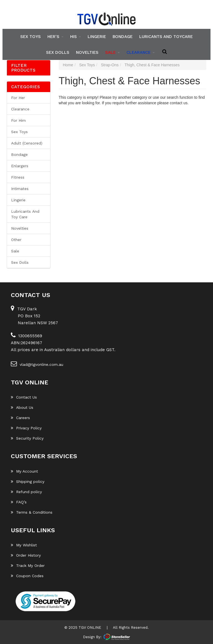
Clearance (20, 109)
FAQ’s (19, 502)
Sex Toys (31, 37)
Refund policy (26, 492)
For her (18, 98)
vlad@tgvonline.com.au (37, 364)
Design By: (92, 637)
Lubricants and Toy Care (25, 214)
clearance (141, 52)
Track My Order (28, 566)
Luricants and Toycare (166, 37)
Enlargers (20, 166)
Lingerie (97, 37)
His (76, 37)
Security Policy (27, 438)
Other (16, 240)
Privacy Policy (26, 428)
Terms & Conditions (32, 512)
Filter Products (23, 68)
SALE (112, 52)
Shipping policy (28, 481)
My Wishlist (24, 545)
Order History (26, 555)
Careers (20, 418)
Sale (15, 251)
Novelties (87, 52)
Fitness (18, 177)
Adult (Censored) (27, 143)
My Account (24, 471)
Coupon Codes (27, 576)
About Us (22, 407)
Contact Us (24, 397)
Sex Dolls (58, 52)
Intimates (20, 189)
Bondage (123, 37)
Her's (55, 37)
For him (18, 120)
